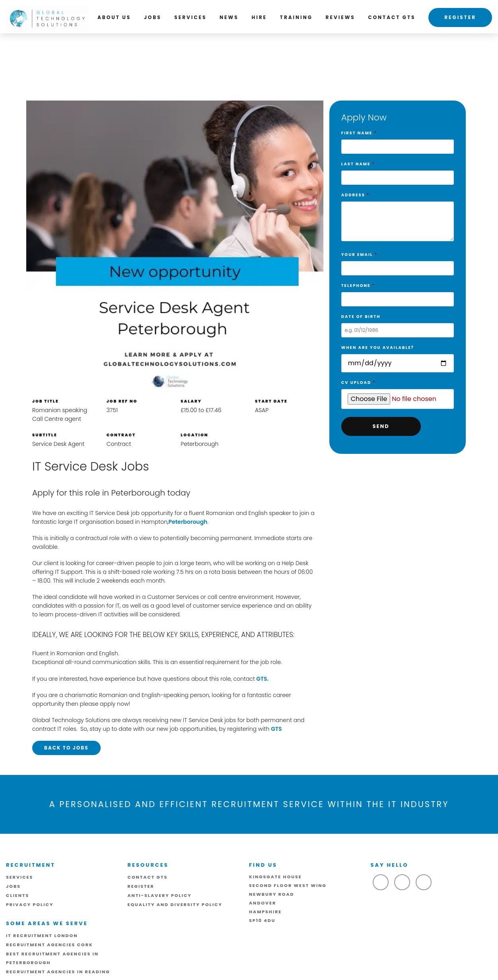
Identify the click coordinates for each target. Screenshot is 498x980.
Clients (18, 895)
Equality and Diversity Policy (175, 904)
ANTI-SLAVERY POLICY (160, 895)
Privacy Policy (30, 904)
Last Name (398, 171)
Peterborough (188, 522)
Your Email (398, 261)
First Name (398, 140)
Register (460, 17)
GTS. (262, 679)
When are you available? (398, 356)
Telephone (398, 292)
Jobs (153, 17)
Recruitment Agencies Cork (50, 945)
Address (398, 218)
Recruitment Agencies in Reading (58, 972)
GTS (276, 729)
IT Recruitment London (42, 935)
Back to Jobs (66, 748)
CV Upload (398, 391)
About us (114, 17)
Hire (259, 17)
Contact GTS (392, 17)
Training (296, 17)
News (229, 17)
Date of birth (398, 323)
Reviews (340, 17)
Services (190, 17)
